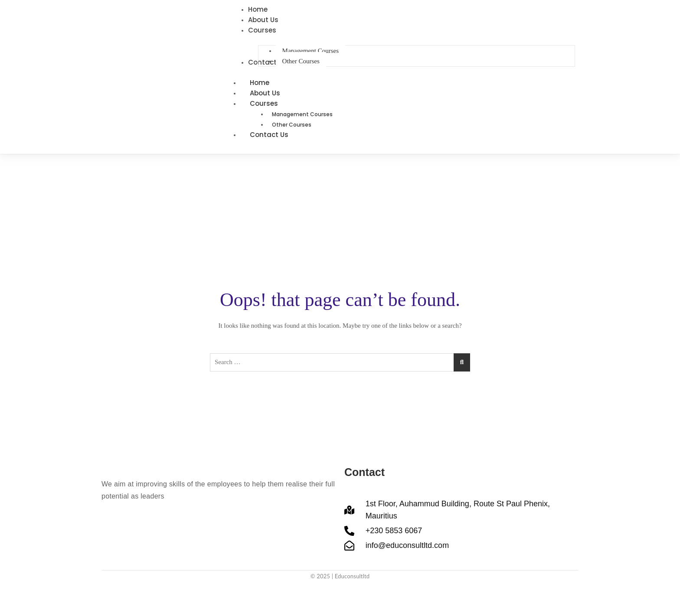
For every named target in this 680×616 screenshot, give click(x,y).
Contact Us (269, 135)
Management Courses (302, 114)
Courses (273, 103)
